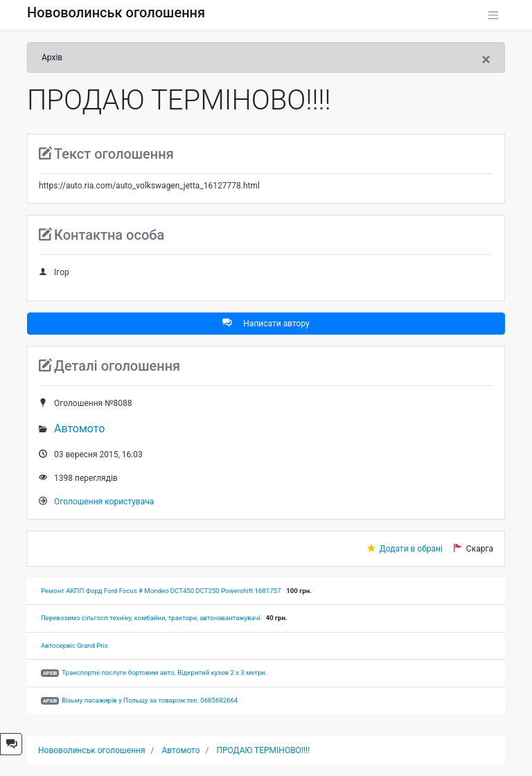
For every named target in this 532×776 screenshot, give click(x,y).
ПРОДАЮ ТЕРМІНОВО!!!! (263, 750)
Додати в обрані (411, 549)
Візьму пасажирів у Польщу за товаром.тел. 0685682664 (150, 700)
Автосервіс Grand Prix (74, 645)
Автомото (79, 429)
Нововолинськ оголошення (116, 12)
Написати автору (266, 323)
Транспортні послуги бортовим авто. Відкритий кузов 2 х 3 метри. (164, 672)
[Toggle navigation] (493, 15)
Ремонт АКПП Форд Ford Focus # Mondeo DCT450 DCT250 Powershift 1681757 (161, 591)
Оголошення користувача (104, 502)
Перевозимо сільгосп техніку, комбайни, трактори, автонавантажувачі (151, 618)
